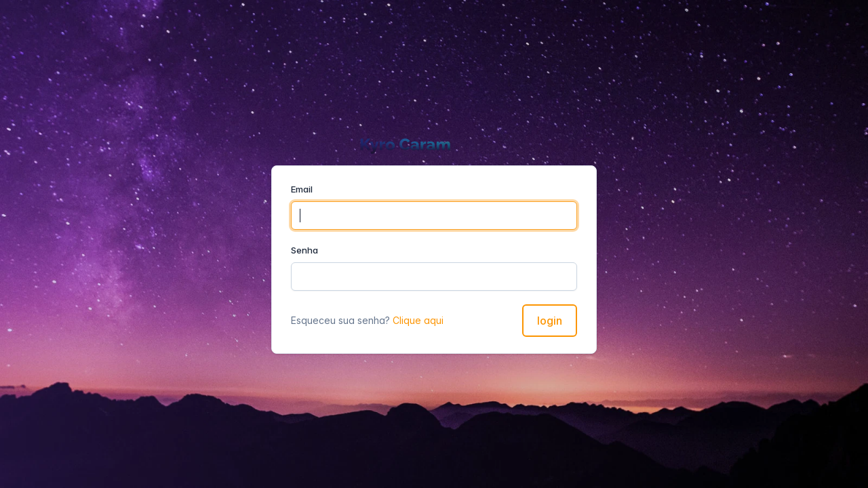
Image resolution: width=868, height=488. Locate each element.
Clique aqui (418, 320)
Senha (304, 250)
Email (302, 189)
